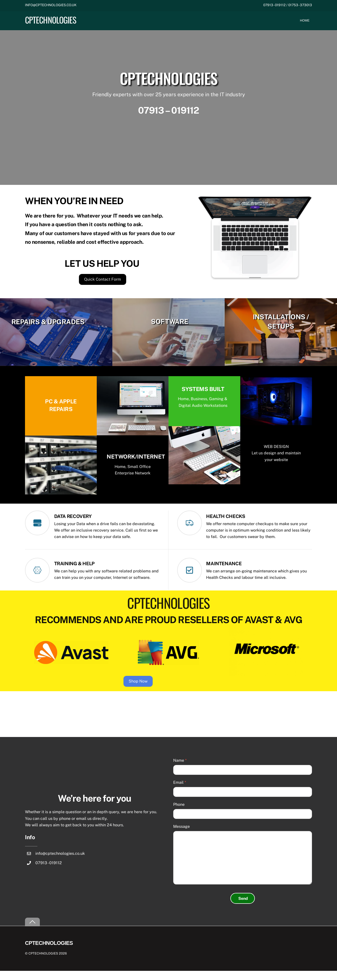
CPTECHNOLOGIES (43, 963)
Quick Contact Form (103, 285)
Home (305, 21)
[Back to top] (32, 931)
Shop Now (166, 690)
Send (243, 908)
